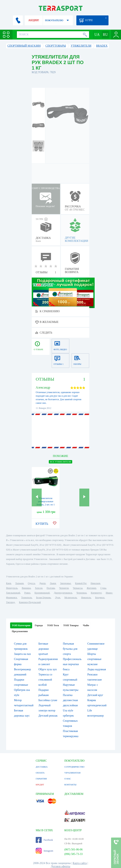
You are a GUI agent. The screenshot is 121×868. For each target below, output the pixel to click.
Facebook (44, 840)
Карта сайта (80, 863)
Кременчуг (96, 593)
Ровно (27, 593)
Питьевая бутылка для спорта (70, 649)
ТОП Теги (53, 625)
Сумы (103, 588)
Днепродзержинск (63, 593)
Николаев (95, 583)
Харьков (19, 583)
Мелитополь (71, 598)
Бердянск (100, 598)
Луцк (58, 598)
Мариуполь (12, 588)
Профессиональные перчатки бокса (72, 664)
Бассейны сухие (48, 700)
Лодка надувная (97, 669)
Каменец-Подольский (30, 602)
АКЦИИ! (34, 20)
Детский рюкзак (48, 716)
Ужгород (11, 602)
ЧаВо (86, 625)
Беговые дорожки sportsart (44, 649)
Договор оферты (60, 866)
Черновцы (82, 593)
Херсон (39, 588)
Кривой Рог (81, 583)
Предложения (20, 631)
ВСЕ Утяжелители (60, 462)
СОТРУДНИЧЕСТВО (74, 767)
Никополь (86, 598)
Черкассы (78, 588)
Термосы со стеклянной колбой (45, 680)
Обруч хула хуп (48, 669)
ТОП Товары (71, 625)
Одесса (31, 583)
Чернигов (64, 588)
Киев (9, 583)
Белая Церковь (43, 598)
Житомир (91, 588)
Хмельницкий (13, 593)
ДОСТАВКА (42, 767)
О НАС (68, 779)
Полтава (51, 588)
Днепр (42, 583)
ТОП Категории (21, 625)
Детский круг (95, 695)
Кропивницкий (42, 593)
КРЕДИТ (40, 785)
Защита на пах (23, 654)
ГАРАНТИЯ (41, 779)
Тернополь (27, 598)
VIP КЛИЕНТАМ (72, 773)
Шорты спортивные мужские (94, 659)
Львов (53, 583)
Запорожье (65, 583)
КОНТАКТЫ (70, 785)
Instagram (44, 851)
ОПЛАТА (40, 773)
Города (39, 625)
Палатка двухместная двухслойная (70, 700)
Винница (26, 588)
